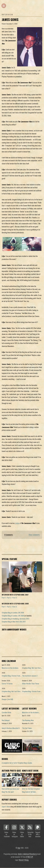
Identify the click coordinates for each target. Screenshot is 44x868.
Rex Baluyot (6, 720)
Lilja (19, 848)
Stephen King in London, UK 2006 (13, 613)
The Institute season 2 (30, 676)
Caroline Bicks (6, 712)
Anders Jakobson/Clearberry (27, 854)
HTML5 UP (29, 857)
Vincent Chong (24, 860)
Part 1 (4, 598)
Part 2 (9, 598)
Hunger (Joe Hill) (7, 699)
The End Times (27, 728)
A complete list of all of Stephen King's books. (17, 763)
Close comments (34, 535)
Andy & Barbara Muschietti (11, 728)
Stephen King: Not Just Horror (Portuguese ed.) (18, 691)
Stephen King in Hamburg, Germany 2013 (15, 619)
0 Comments (9, 535)
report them (6, 807)
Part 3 (15, 598)
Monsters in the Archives (10, 668)
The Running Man (28, 720)
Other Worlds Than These (31, 684)
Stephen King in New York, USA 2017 (14, 622)
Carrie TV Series (7, 684)
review (17, 523)
